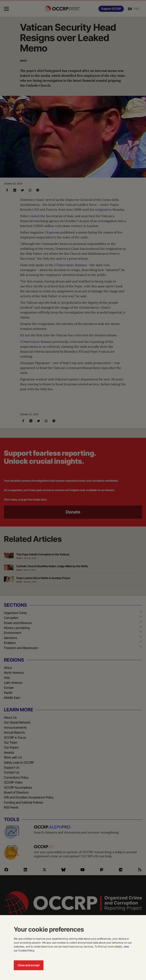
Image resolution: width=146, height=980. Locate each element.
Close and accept (29, 965)
